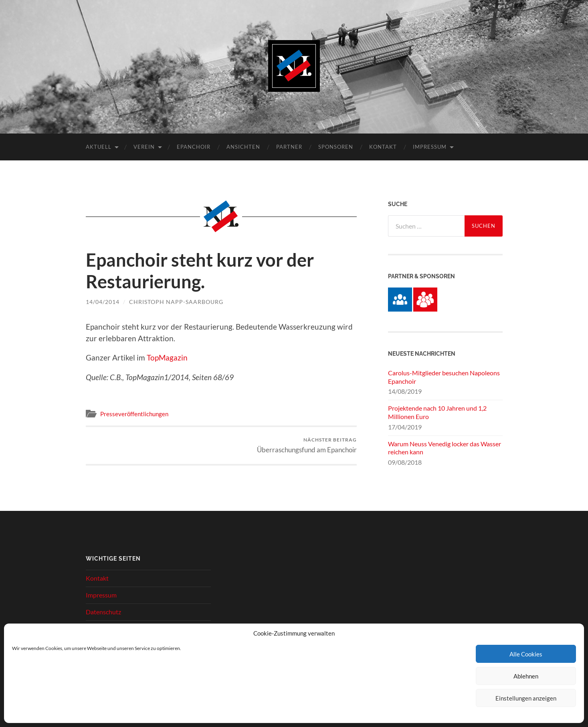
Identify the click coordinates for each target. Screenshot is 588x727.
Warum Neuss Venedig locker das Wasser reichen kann (445, 448)
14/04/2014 (103, 302)
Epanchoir (194, 147)
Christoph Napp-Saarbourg (176, 302)
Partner (289, 147)
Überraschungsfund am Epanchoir (307, 445)
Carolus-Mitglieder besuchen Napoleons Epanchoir (444, 377)
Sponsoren (336, 147)
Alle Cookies (526, 654)
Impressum (430, 147)
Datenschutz (103, 612)
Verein (144, 147)
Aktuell (99, 147)
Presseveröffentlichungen (134, 414)
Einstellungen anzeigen (526, 698)
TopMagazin (167, 357)
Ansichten (243, 147)
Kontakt (383, 147)
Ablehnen (526, 676)
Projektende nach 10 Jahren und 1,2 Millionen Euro (437, 412)
